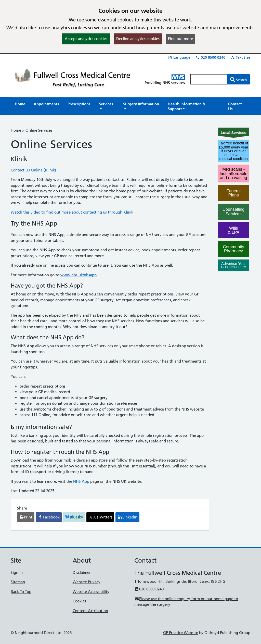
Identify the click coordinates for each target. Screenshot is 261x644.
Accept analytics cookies (86, 39)
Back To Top (21, 592)
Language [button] (179, 57)
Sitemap (18, 582)
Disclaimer (82, 572)
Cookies (79, 601)
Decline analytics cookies (138, 39)
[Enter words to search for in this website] (209, 79)
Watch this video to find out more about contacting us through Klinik (72, 212)
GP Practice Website (181, 633)
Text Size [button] (240, 57)
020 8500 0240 (210, 57)
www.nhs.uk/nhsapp (79, 275)
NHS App (81, 481)
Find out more (180, 39)
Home (16, 130)
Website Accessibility (91, 592)
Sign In (17, 572)
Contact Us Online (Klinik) (33, 170)
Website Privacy (87, 582)
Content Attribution (90, 611)
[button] (107, 106)
